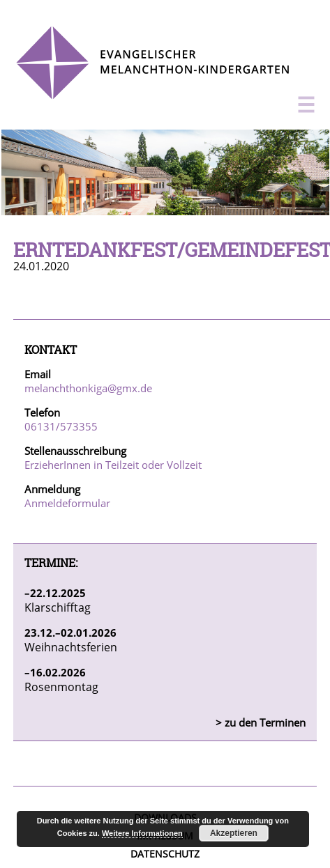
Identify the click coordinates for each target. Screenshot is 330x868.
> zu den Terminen (261, 722)
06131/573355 (61, 426)
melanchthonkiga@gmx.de (88, 388)
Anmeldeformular (67, 503)
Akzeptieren (234, 833)
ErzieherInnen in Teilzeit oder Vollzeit (113, 465)
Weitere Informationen (142, 833)
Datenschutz (165, 854)
